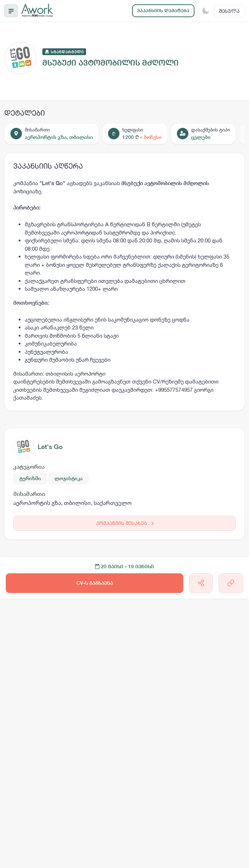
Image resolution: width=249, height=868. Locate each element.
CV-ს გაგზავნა (95, 583)
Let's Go (50, 447)
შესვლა (229, 11)
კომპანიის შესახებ (125, 523)
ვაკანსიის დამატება (163, 11)
